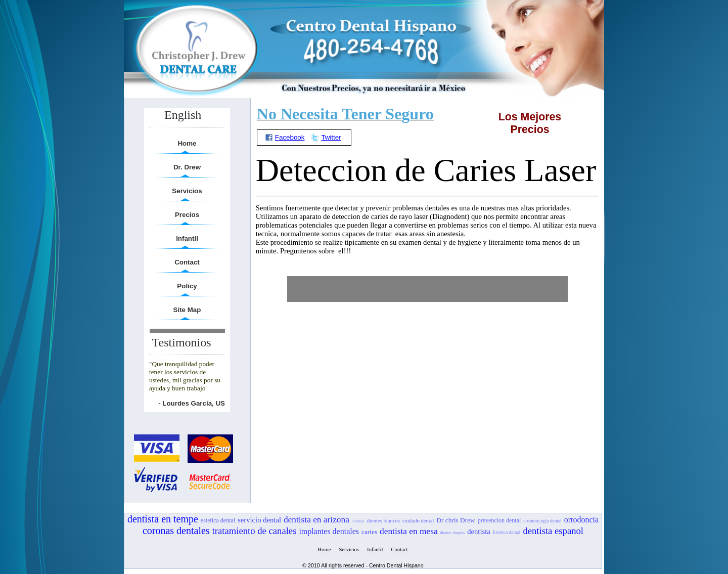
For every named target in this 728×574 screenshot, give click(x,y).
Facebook (285, 137)
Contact (187, 262)
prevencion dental (499, 520)
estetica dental (218, 520)
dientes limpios (453, 533)
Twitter (326, 137)
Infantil (187, 238)
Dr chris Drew (456, 520)
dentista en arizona (316, 520)
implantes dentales (329, 531)
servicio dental (259, 520)
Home (187, 143)
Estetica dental (507, 533)
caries (369, 532)
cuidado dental (418, 521)
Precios (187, 215)
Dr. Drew (187, 167)
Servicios (187, 191)
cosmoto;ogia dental (542, 521)
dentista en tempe (163, 519)
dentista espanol (553, 531)
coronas (358, 521)
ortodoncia (581, 520)
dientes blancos (383, 521)
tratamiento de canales (255, 531)
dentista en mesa (409, 531)
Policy (187, 286)
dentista (479, 532)
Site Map (187, 310)
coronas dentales (176, 531)
